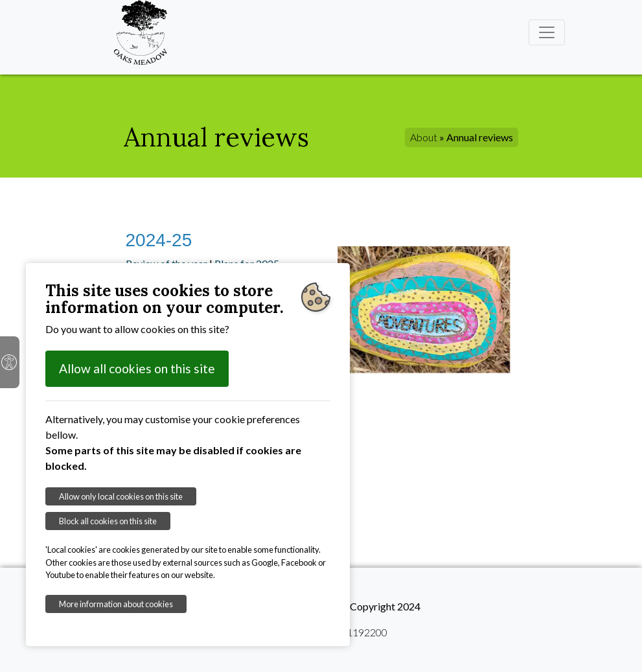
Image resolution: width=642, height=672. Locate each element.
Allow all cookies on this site (137, 368)
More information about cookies (116, 604)
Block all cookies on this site (108, 521)
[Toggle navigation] (547, 32)
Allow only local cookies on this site (121, 496)
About (424, 137)
